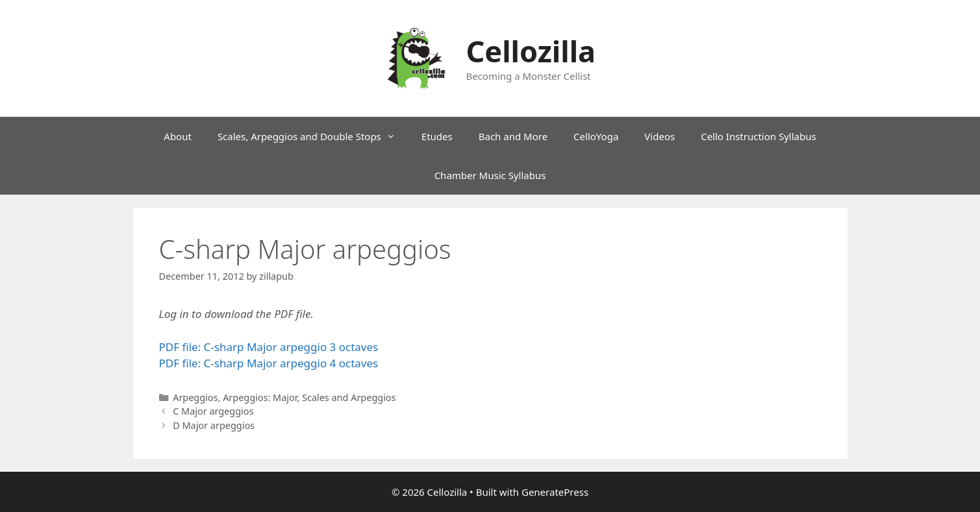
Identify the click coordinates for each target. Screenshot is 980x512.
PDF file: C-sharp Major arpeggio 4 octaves (269, 363)
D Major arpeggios (214, 425)
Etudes (437, 136)
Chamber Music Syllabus (490, 175)
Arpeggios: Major (260, 397)
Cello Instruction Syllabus (759, 136)
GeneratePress (555, 492)
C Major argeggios (213, 411)
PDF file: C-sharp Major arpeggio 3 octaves (269, 347)
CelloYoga (596, 136)
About (178, 136)
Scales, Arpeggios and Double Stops (313, 136)
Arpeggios (195, 397)
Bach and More (513, 136)
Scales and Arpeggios (349, 397)
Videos (660, 136)
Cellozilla (531, 51)
